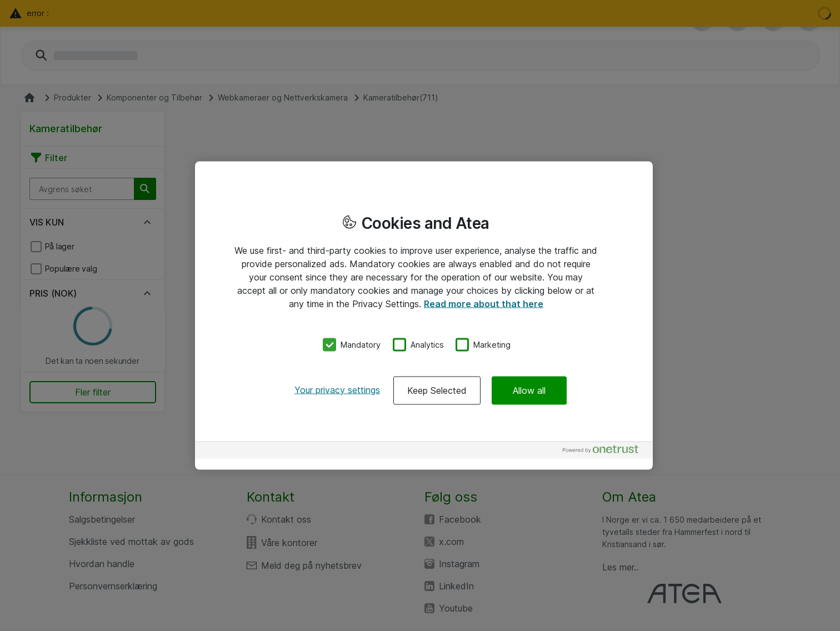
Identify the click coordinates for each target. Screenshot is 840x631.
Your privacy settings (337, 389)
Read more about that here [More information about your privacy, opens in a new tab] (484, 304)
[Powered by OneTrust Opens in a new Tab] (605, 451)
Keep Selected (437, 390)
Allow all (529, 390)
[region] (424, 316)
